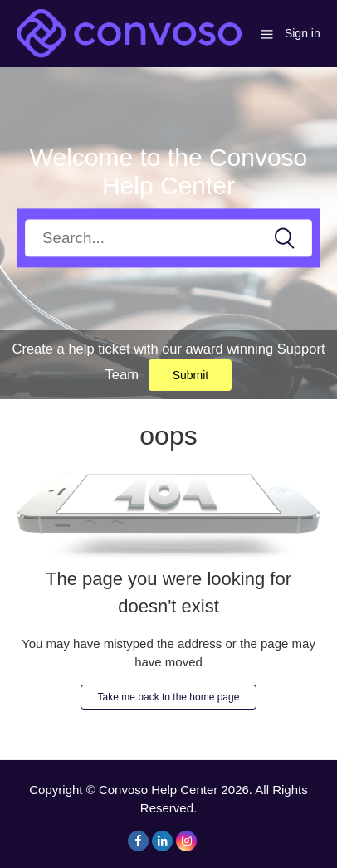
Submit (191, 375)
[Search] (168, 238)
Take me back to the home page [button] (169, 697)
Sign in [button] (303, 33)
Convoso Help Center (158, 790)
